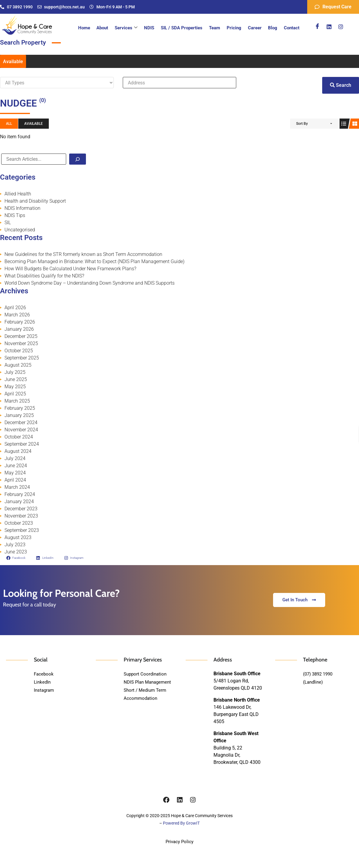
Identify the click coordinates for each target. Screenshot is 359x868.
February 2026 (20, 322)
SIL (8, 223)
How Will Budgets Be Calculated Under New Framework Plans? (70, 269)
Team (217, 28)
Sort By (302, 124)
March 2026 (17, 315)
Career (256, 28)
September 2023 (22, 530)
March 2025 (17, 401)
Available (13, 62)
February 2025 (20, 408)
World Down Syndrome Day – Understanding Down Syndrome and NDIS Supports (90, 283)
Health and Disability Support (35, 201)
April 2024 (15, 480)
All (9, 124)
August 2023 (18, 537)
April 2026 (15, 308)
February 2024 (20, 494)
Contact (292, 28)
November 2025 (21, 343)
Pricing (236, 28)
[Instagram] (341, 27)
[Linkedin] (329, 27)
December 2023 (21, 509)
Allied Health (18, 194)
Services (130, 28)
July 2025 (15, 372)
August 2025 (18, 365)
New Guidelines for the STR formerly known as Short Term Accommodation (83, 254)
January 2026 (19, 329)
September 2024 (22, 444)
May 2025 (15, 387)
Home (89, 28)
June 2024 (16, 466)
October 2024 (19, 437)
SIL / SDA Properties (185, 28)
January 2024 (19, 501)
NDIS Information (22, 208)
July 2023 (15, 545)
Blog (274, 28)
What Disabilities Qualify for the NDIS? (44, 276)
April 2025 (15, 394)
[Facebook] (317, 27)
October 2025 (19, 351)
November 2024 (21, 430)
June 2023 (16, 552)
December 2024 (21, 422)
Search (341, 85)
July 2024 (15, 458)
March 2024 (17, 487)
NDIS (153, 28)
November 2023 (21, 516)
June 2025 (16, 379)
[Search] (78, 159)
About (107, 28)
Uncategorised (20, 230)
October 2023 (19, 523)
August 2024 (18, 451)
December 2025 (21, 336)
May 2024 (15, 473)
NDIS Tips (15, 215)
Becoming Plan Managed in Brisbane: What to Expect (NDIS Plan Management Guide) (94, 261)
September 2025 (22, 358)
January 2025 (19, 415)
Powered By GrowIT (181, 823)
